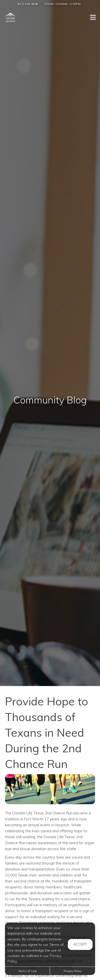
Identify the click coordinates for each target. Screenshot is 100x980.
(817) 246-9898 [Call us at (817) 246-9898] (28, 4)
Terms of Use (27, 971)
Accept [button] (80, 944)
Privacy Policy (73, 971)
